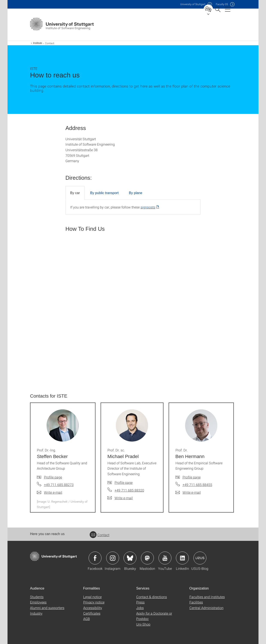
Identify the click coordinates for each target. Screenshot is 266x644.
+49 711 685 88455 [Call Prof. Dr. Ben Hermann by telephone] (197, 485)
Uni (193, 4)
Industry (36, 613)
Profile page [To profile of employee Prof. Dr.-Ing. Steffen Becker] (53, 477)
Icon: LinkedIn (182, 558)
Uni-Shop (143, 624)
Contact (100, 535)
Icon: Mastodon (147, 558)
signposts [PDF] (148, 207)
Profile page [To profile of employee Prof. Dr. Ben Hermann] (192, 477)
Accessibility (93, 608)
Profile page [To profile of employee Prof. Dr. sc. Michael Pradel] (124, 482)
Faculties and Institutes (207, 597)
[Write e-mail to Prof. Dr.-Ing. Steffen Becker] (50, 492)
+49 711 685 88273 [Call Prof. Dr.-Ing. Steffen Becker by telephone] (59, 485)
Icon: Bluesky (130, 558)
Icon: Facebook (95, 558)
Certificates (92, 613)
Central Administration (206, 608)
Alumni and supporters (47, 608)
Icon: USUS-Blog (200, 558)
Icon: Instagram (113, 558)
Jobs (140, 608)
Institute (38, 43)
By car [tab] (75, 193)
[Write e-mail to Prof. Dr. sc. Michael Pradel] (120, 498)
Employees (38, 602)
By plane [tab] (136, 193)
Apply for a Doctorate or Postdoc (154, 616)
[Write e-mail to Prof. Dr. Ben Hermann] (188, 492)
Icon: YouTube (165, 558)
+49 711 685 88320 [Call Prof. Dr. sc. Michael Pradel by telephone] (129, 490)
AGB (87, 619)
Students (37, 597)
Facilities (196, 602)
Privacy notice (94, 602)
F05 (222, 4)
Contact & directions (152, 597)
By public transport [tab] (104, 193)
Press (140, 602)
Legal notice (92, 597)
